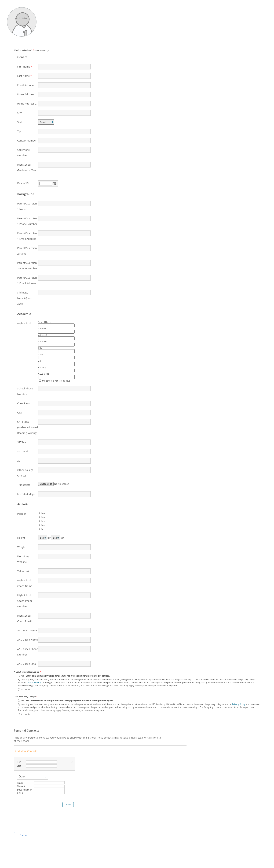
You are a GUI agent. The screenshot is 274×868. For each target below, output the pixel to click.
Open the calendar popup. (55, 184)
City (19, 113)
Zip (19, 131)
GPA (20, 413)
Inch (62, 538)
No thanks (25, 689)
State (20, 122)
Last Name (23, 76)
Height (21, 538)
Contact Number (27, 141)
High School (24, 323)
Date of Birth (25, 183)
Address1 (43, 329)
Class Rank (24, 403)
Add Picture (22, 18)
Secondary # (24, 790)
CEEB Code (44, 374)
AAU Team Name (27, 630)
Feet (49, 538)
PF (43, 526)
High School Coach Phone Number (25, 601)
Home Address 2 (27, 104)
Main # (21, 786)
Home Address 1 (27, 94)
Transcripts (24, 485)
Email (20, 783)
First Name (24, 67)
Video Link (23, 571)
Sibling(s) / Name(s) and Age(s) (25, 298)
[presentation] (40, 824)
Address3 (43, 341)
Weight (21, 547)
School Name (45, 322)
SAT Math (23, 442)
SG (44, 517)
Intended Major (26, 494)
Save (68, 804)
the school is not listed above (56, 381)
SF (43, 521)
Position (22, 514)
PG (44, 513)
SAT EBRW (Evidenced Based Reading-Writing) (28, 427)
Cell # (20, 793)
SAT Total (23, 451)
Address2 (43, 335)
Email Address (26, 85)
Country (42, 367)
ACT (20, 461)
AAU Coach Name (28, 640)
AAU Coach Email (27, 664)
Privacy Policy (34, 682)
